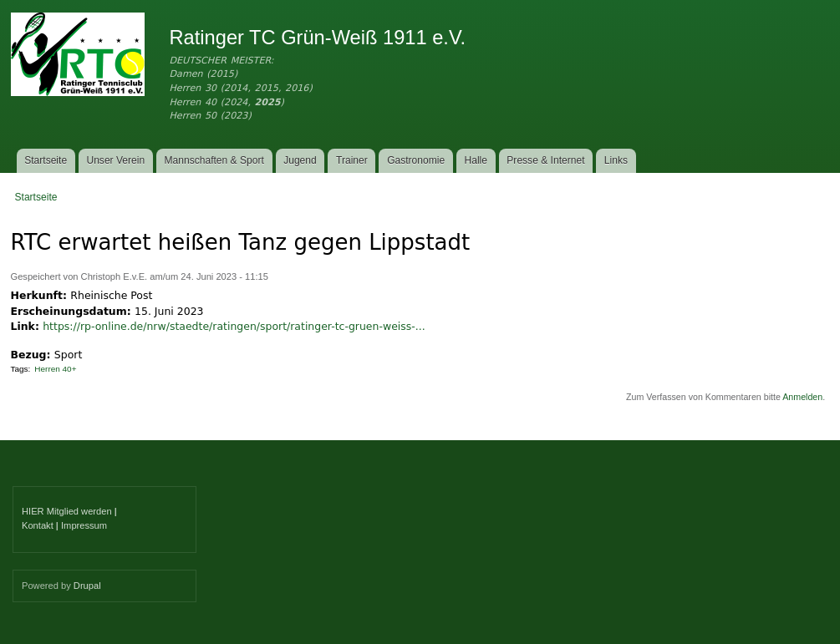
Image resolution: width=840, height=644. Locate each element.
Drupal (87, 586)
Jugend (300, 160)
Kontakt (38, 525)
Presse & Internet (545, 160)
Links (616, 160)
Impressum (84, 525)
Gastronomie (416, 160)
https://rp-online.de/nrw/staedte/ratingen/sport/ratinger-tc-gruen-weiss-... (234, 326)
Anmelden (802, 397)
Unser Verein (115, 160)
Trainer (352, 160)
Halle (476, 160)
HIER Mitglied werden (67, 511)
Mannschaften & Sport (214, 160)
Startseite (46, 160)
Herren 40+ (55, 369)
